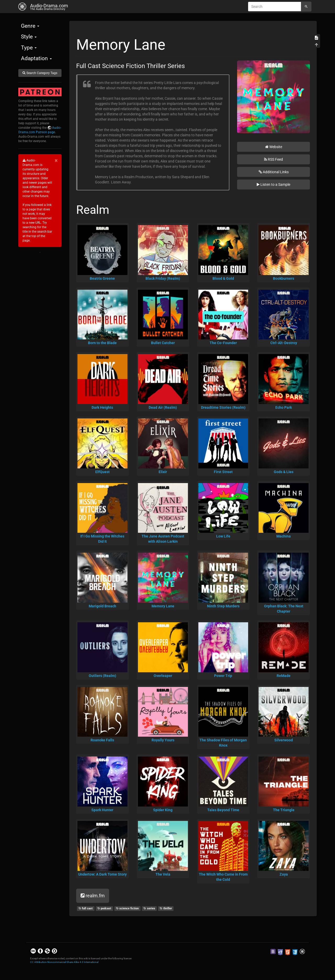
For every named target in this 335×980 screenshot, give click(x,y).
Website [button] (274, 147)
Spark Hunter (102, 810)
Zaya (284, 874)
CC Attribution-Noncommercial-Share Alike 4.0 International (64, 962)
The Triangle (284, 810)
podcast (104, 908)
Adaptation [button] (36, 58)
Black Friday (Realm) (163, 278)
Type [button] (29, 48)
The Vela (163, 874)
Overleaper (163, 676)
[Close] (56, 161)
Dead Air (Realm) (163, 407)
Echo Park (284, 407)
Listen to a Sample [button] (273, 184)
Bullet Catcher (163, 343)
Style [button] (29, 37)
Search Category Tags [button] (40, 73)
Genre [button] (30, 26)
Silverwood (284, 740)
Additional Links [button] (274, 172)
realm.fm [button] (93, 896)
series (149, 908)
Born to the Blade (102, 343)
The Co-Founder (223, 343)
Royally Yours (163, 740)
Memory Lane (163, 606)
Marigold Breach (102, 606)
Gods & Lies (284, 472)
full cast (86, 908)
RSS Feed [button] (273, 159)
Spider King (163, 810)
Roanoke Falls (102, 740)
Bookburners (284, 278)
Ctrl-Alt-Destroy (284, 343)
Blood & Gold (223, 278)
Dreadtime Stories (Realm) (223, 407)
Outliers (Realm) (102, 676)
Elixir (163, 472)
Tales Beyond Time (223, 810)
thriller (166, 908)
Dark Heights (102, 407)
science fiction (127, 908)
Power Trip (223, 676)
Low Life (223, 536)
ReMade (284, 676)
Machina (284, 536)
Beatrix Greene (102, 278)
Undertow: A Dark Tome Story (102, 874)
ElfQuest (102, 472)
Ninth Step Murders (223, 606)
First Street (223, 472)
